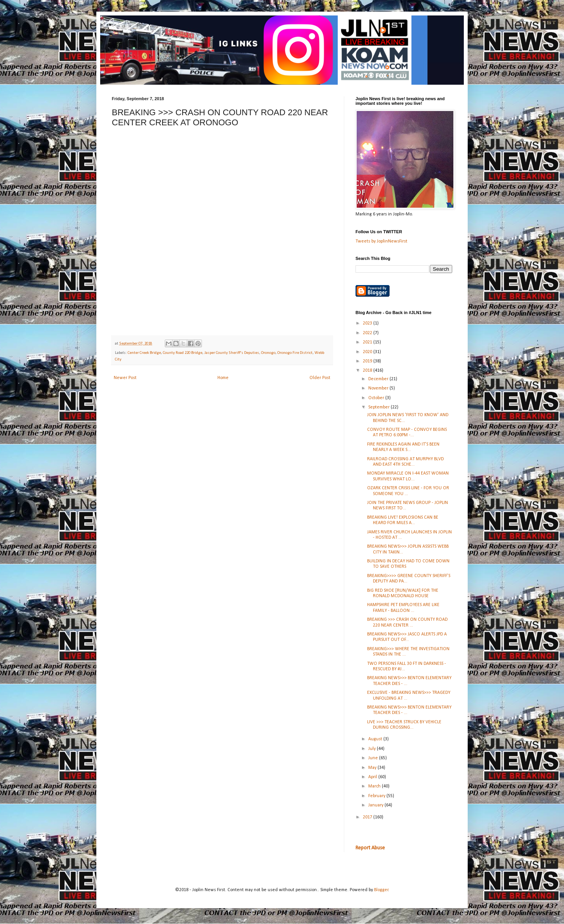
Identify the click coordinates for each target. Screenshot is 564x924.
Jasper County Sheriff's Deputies (232, 353)
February (377, 796)
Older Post (320, 378)
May (373, 768)
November (379, 388)
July (373, 749)
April (373, 777)
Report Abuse (370, 848)
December (379, 379)
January (376, 805)
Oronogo (268, 353)
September (379, 407)
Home (223, 378)
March (375, 786)
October (377, 398)
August (376, 739)
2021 (368, 342)
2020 (368, 352)
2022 (368, 333)
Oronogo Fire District (295, 353)
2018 (368, 371)
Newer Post (125, 378)
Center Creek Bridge (144, 353)
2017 (368, 817)
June (374, 758)
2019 (368, 361)
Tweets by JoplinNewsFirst (381, 241)
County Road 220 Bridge (183, 353)
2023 (368, 323)
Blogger (381, 890)
